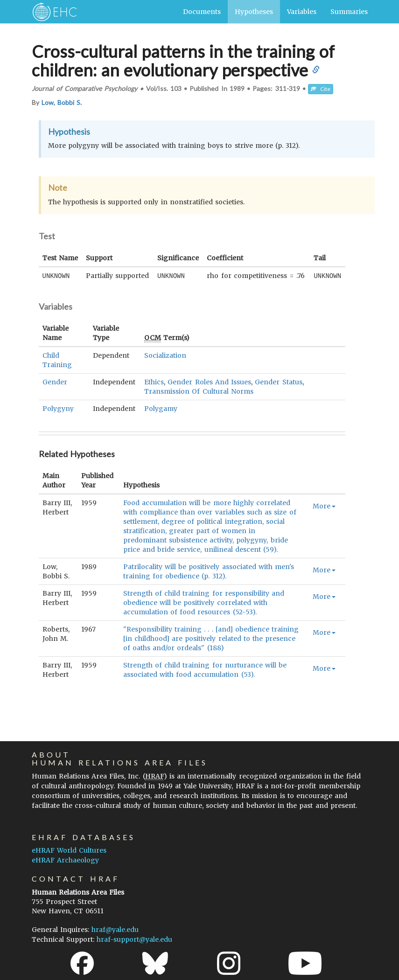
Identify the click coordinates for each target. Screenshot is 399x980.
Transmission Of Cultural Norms (199, 391)
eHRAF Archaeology (65, 860)
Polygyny (58, 408)
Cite (321, 89)
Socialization (165, 355)
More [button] (324, 506)
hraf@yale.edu (115, 929)
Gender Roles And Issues (209, 382)
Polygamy (161, 408)
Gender (55, 382)
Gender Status (278, 382)
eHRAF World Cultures (69, 850)
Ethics (154, 382)
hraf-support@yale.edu (134, 939)
